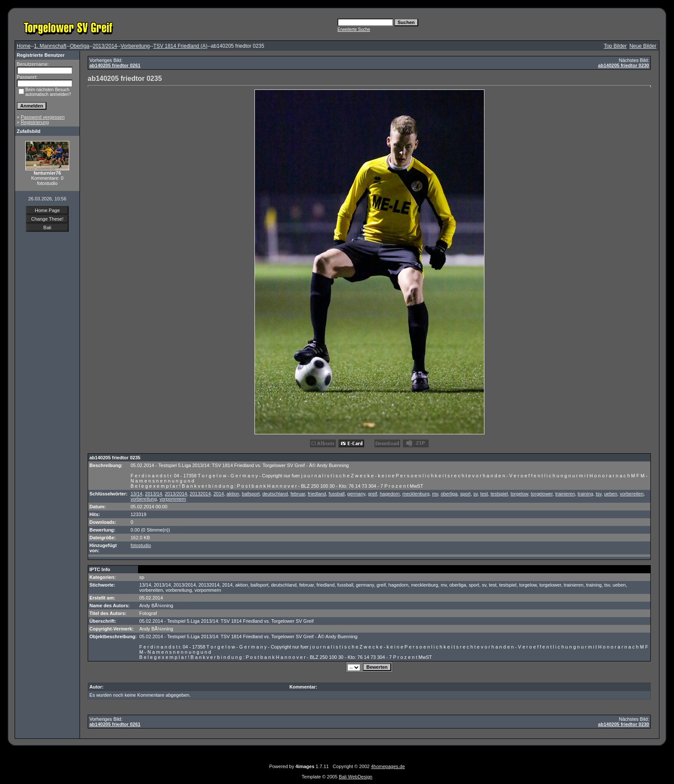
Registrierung (35, 122)
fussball (336, 494)
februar (298, 494)
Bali (47, 228)
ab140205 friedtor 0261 (115, 65)
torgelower (542, 494)
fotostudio (141, 545)
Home (24, 46)
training (585, 494)
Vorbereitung (135, 46)
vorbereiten (632, 494)
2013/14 (153, 494)
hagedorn (390, 494)
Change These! (47, 219)
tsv (599, 494)
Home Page (47, 210)
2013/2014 (105, 46)
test (484, 494)
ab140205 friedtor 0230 (623, 65)
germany (356, 494)
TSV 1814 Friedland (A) (181, 46)
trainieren (565, 494)
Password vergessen (43, 117)
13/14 (137, 494)
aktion (233, 494)
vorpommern (173, 499)
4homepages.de (388, 766)
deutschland (275, 494)
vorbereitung (144, 499)
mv (435, 494)
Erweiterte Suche (354, 29)
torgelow (519, 494)
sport (465, 494)
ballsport (251, 494)
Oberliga (79, 46)
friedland (317, 494)
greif (372, 494)
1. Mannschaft (50, 46)
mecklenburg (416, 494)
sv (475, 494)
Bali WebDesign (355, 777)
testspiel (499, 494)
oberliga (449, 494)
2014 (218, 494)
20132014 (200, 494)
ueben (611, 494)
